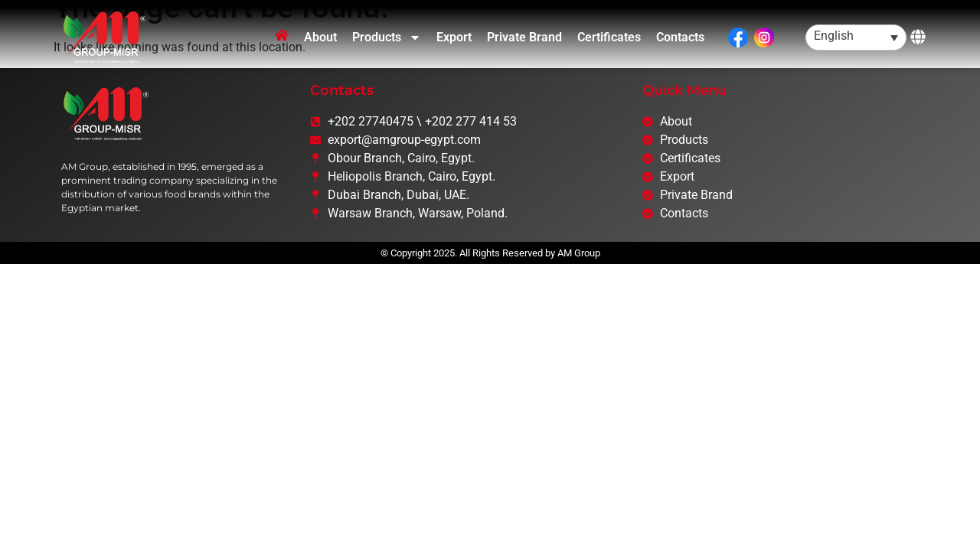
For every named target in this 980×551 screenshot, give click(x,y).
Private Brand (524, 37)
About (320, 37)
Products (387, 37)
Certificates (609, 37)
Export (454, 37)
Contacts (680, 37)
